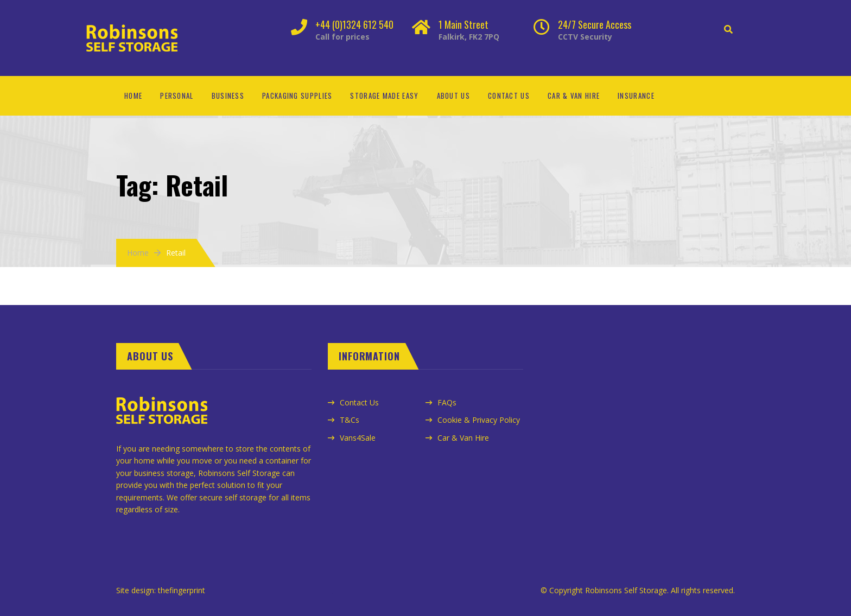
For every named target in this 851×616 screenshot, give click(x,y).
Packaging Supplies (297, 96)
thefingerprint (182, 590)
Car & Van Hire (574, 96)
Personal (177, 96)
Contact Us (509, 96)
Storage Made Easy (384, 96)
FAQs (447, 402)
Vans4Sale (358, 438)
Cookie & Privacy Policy (479, 420)
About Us (453, 96)
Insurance (636, 96)
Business (228, 96)
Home (133, 96)
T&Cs (350, 420)
